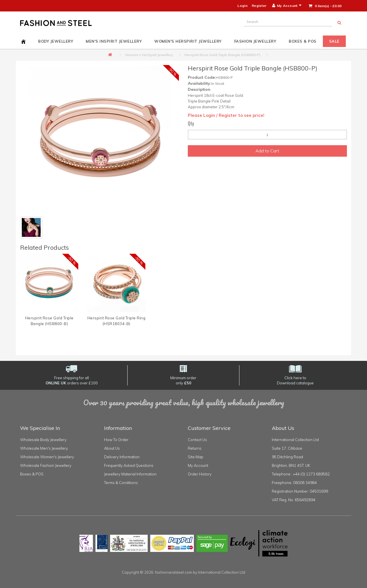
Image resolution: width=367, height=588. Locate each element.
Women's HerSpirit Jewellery (188, 41)
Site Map (196, 457)
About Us (112, 448)
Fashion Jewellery (255, 41)
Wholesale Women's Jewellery (47, 457)
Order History (200, 474)
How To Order (116, 440)
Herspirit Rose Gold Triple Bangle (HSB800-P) (222, 55)
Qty (191, 123)
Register (259, 6)
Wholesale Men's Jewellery (44, 448)
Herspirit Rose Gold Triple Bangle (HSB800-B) (49, 321)
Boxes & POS (303, 41)
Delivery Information (122, 457)
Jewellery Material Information (130, 474)
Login (242, 6)
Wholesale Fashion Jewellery (46, 465)
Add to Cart (267, 151)
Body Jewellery (56, 41)
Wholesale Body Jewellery (43, 440)
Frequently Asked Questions (129, 465)
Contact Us (197, 440)
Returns (195, 448)
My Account (198, 465)
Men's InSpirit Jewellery (114, 41)
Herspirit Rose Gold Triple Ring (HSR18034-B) (117, 321)
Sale (334, 41)
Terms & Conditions (121, 483)
